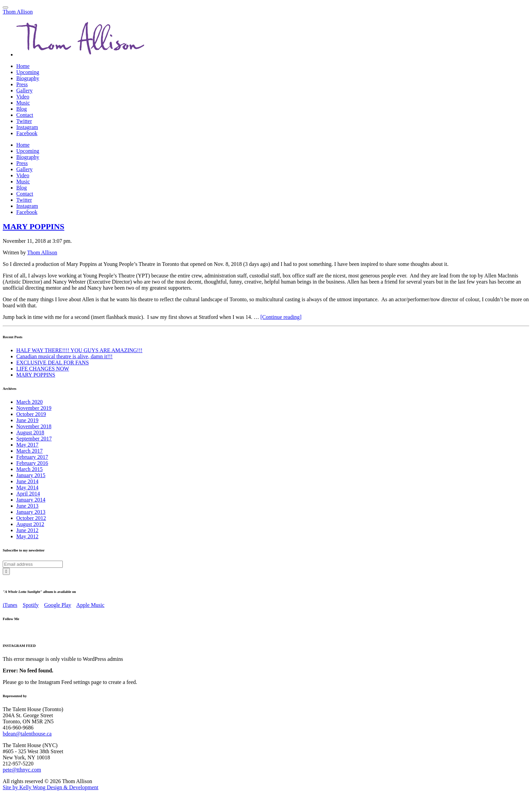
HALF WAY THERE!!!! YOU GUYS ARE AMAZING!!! (79, 350)
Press (22, 84)
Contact (25, 115)
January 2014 (31, 500)
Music (23, 103)
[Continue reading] (281, 317)
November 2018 (34, 426)
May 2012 (27, 536)
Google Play (58, 605)
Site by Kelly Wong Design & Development (51, 787)
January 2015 (31, 475)
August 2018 (30, 432)
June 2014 (27, 481)
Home (23, 66)
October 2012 (31, 518)
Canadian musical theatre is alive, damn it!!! (64, 356)
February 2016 (32, 463)
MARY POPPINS (34, 227)
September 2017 (34, 439)
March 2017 (30, 451)
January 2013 (31, 512)
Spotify (31, 605)
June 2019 (27, 420)
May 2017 (27, 445)
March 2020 (30, 402)
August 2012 (30, 524)
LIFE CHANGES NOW (43, 369)
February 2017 (32, 457)
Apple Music (90, 605)
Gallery (24, 91)
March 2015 (30, 469)
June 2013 (27, 506)
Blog (22, 109)
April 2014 (28, 494)
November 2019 (34, 408)
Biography (28, 78)
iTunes (10, 605)
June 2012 (27, 530)
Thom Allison (18, 12)
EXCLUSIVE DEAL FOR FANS (53, 363)
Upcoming (28, 72)
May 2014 (27, 487)
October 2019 (31, 414)
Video (23, 97)
